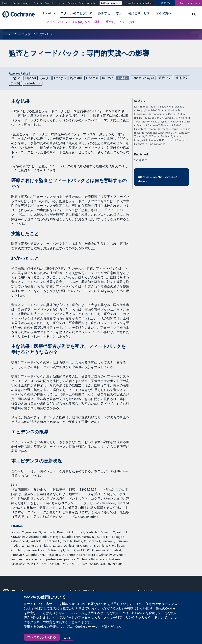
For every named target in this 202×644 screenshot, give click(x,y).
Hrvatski (60, 3)
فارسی (27, 3)
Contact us (147, 591)
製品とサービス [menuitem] (139, 13)
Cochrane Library (189, 3)
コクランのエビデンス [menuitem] (76, 13)
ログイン (166, 3)
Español (16, 3)
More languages (111, 3)
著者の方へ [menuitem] (164, 13)
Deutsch (72, 3)
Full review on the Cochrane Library (157, 179)
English (6, 3)
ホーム (13, 34)
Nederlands (33, 83)
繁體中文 (165, 78)
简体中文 (182, 78)
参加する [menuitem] (104, 13)
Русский (49, 3)
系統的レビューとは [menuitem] (120, 22)
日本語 (123, 78)
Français (38, 3)
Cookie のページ (87, 627)
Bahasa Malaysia (87, 3)
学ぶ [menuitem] (119, 13)
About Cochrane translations (139, 3)
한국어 (15, 83)
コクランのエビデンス (36, 34)
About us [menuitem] (49, 13)
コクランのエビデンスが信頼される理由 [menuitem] (71, 22)
